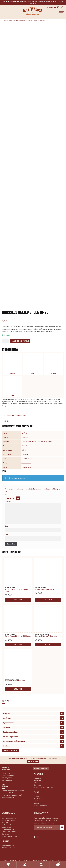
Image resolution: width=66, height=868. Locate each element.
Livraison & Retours (9, 793)
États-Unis (38, 798)
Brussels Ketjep (27, 467)
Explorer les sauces (9, 820)
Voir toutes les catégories (43, 787)
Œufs (13, 387)
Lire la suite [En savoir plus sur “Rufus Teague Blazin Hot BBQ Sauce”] (18, 644)
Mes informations (8, 847)
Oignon (33, 364)
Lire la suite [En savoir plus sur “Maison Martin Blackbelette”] (48, 600)
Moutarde (38, 778)
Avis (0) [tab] (6, 421)
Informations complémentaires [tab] (15, 415)
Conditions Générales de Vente (13, 791)
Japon (36, 803)
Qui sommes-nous (9, 773)
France (37, 796)
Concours (6, 834)
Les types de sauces (9, 818)
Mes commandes (8, 845)
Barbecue (37, 785)
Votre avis (9, 502)
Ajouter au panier (20, 341)
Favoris (8, 865)
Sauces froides (21, 21)
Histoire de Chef (8, 825)
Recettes (5, 822)
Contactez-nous (33, 761)
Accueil (6, 21)
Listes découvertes (9, 832)
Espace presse (7, 780)
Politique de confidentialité (12, 795)
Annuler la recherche (10, 751)
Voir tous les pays (40, 805)
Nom (6, 526)
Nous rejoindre (7, 778)
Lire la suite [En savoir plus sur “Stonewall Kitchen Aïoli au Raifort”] (48, 644)
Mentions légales (8, 797)
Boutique (12, 21)
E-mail (7, 534)
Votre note (9, 495)
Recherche (41, 865)
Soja (36, 783)
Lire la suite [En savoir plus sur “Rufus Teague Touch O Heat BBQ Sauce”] (18, 600)
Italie (36, 801)
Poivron (13, 364)
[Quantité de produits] (6, 341)
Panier (55, 863)
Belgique (25, 437)
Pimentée (37, 780)
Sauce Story (6, 827)
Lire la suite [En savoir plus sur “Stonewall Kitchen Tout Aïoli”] (18, 689)
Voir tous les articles (9, 836)
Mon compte (25, 865)
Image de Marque (8, 829)
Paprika (53, 364)
